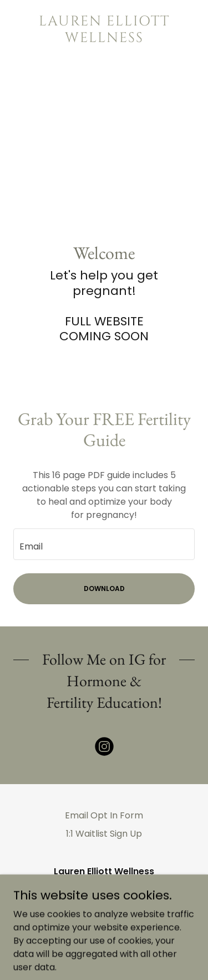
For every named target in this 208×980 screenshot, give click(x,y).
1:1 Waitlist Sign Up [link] (104, 834)
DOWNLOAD (104, 588)
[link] (104, 30)
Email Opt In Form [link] (104, 815)
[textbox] (104, 544)
